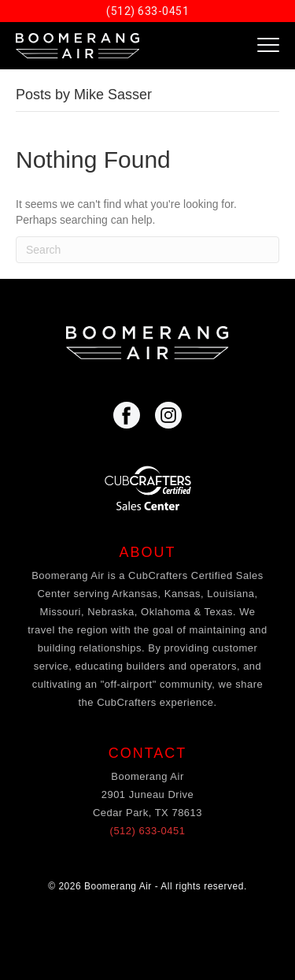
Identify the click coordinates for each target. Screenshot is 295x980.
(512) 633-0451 (147, 11)
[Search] (147, 250)
